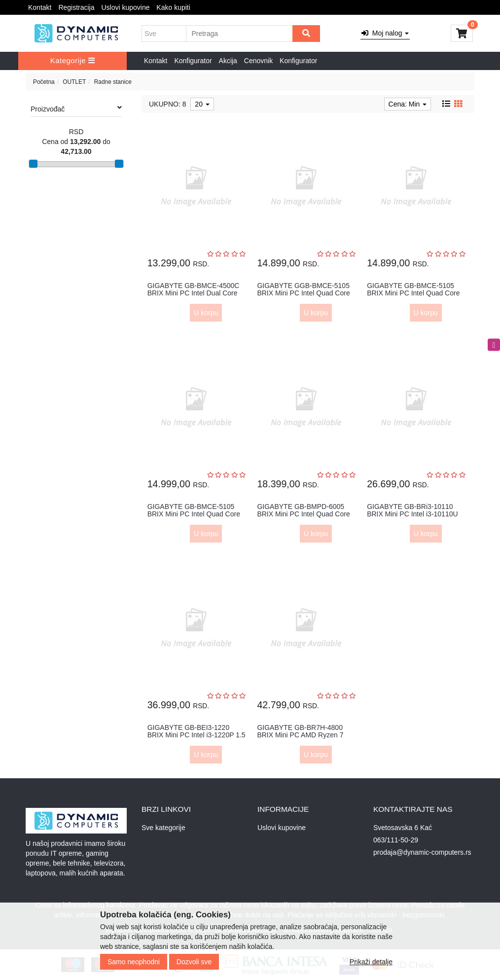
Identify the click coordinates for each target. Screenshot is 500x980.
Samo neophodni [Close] (134, 962)
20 (202, 104)
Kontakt (40, 7)
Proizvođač (76, 109)
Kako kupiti (173, 7)
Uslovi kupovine (125, 7)
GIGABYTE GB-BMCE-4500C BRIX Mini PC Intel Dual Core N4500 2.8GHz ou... (194, 293)
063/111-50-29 (396, 840)
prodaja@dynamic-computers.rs (422, 852)
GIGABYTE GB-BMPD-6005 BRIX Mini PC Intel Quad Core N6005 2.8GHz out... (303, 514)
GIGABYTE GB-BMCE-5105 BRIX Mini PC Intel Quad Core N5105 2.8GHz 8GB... (413, 293)
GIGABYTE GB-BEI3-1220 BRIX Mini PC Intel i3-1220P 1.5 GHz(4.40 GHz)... (196, 735)
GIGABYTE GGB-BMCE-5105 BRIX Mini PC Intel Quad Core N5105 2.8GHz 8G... (303, 293)
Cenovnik (258, 61)
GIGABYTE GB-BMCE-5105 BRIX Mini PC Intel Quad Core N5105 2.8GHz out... (194, 514)
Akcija (228, 61)
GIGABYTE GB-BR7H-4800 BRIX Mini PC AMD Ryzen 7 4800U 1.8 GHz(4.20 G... (300, 735)
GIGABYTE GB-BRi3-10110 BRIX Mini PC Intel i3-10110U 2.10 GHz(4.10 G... (412, 514)
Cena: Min (408, 104)
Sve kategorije (163, 828)
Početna (44, 82)
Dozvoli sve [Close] (194, 962)
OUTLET (74, 82)
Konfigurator (193, 61)
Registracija (76, 7)
